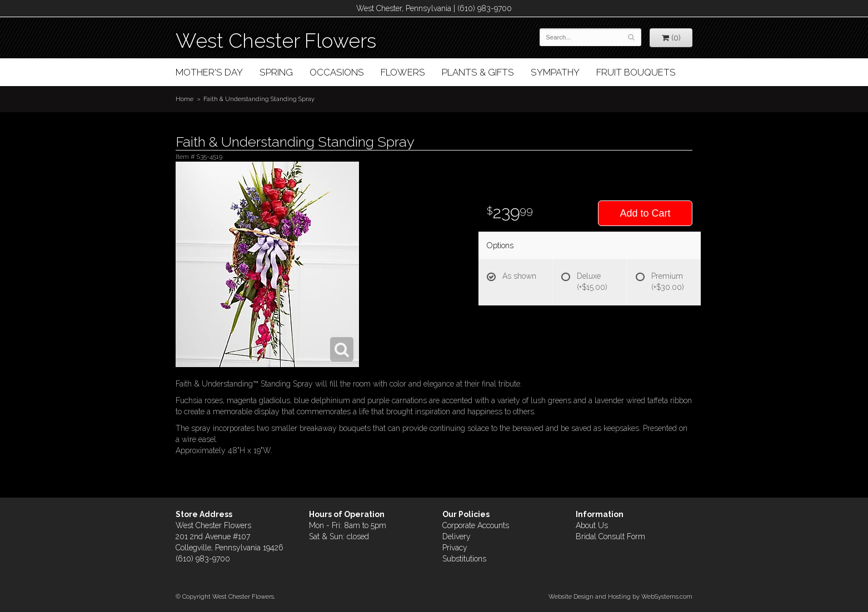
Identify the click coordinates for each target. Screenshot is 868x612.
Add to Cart (645, 213)
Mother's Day (209, 72)
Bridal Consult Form (610, 536)
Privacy (455, 548)
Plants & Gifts (478, 72)
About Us (592, 525)
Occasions (337, 72)
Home (184, 99)
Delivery (457, 536)
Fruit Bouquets (636, 72)
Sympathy (555, 72)
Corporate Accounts (476, 525)
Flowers (403, 72)
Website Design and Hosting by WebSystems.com (620, 596)
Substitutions (464, 559)
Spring (276, 72)
